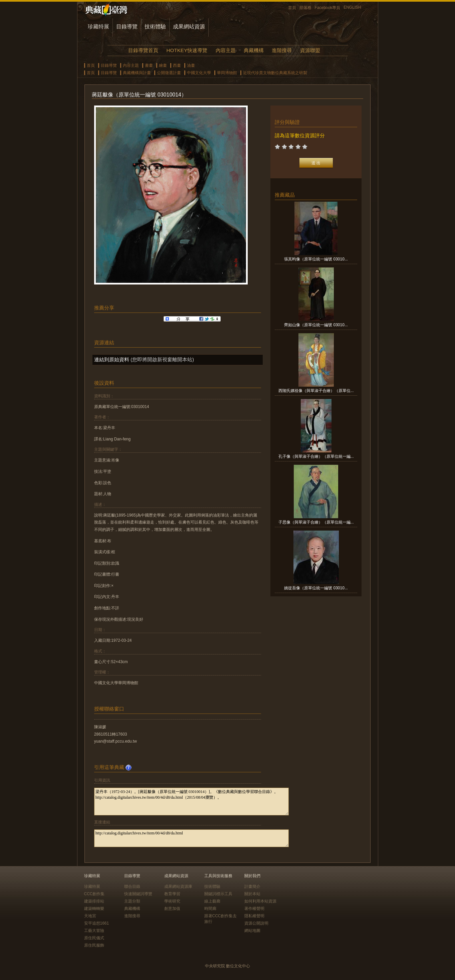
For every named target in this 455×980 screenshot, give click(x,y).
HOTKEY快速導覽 (187, 50)
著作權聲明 (254, 909)
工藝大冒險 (94, 931)
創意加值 (172, 909)
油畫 (191, 65)
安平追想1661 (97, 923)
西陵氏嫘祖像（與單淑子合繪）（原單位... (316, 391)
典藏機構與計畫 (137, 73)
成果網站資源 (189, 27)
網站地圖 (252, 931)
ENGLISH (352, 7)
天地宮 (90, 916)
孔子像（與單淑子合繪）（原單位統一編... (316, 456)
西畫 (177, 65)
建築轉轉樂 (94, 909)
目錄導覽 (127, 27)
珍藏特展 (98, 27)
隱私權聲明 (254, 916)
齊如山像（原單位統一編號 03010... (316, 325)
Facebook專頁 (328, 8)
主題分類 (132, 901)
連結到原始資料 (112, 359)
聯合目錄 (132, 887)
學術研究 (172, 901)
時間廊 (210, 909)
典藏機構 (254, 50)
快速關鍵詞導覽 (138, 894)
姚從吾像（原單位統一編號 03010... (316, 588)
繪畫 (163, 65)
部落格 (305, 8)
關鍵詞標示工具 (218, 894)
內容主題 (226, 50)
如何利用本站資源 (260, 901)
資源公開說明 (256, 923)
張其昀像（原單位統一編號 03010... (316, 259)
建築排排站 (94, 901)
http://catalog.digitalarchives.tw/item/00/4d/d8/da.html (191, 838)
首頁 (292, 8)
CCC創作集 (94, 894)
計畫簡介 (252, 887)
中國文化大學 (199, 73)
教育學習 (172, 894)
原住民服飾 (94, 945)
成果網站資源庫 (178, 887)
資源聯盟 (310, 50)
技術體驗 (155, 27)
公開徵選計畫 (169, 73)
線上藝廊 (212, 901)
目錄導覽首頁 (143, 50)
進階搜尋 (282, 50)
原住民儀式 (94, 938)
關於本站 (252, 894)
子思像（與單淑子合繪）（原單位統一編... (316, 522)
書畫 (149, 65)
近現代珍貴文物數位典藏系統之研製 (275, 73)
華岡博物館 (227, 73)
